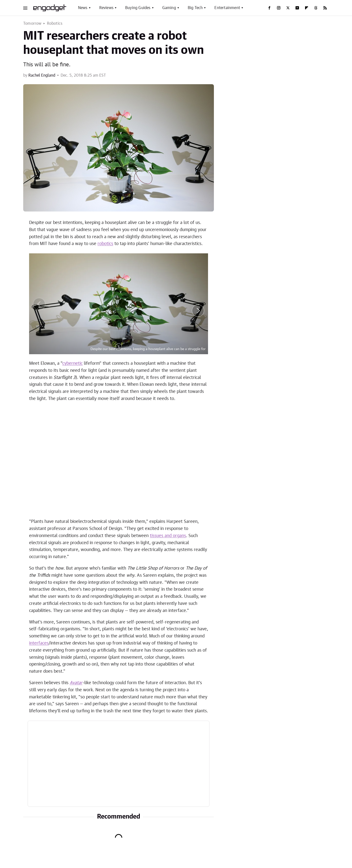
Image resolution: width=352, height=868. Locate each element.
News (83, 8)
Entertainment (227, 8)
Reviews (106, 8)
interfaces (39, 643)
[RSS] (325, 8)
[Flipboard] (307, 8)
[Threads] (316, 8)
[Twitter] (288, 8)
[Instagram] (279, 8)
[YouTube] (297, 8)
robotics (105, 244)
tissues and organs (168, 536)
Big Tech (195, 8)
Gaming (169, 8)
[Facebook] (269, 8)
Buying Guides (138, 8)
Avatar (76, 683)
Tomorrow (32, 23)
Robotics (55, 23)
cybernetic (72, 364)
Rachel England (42, 75)
